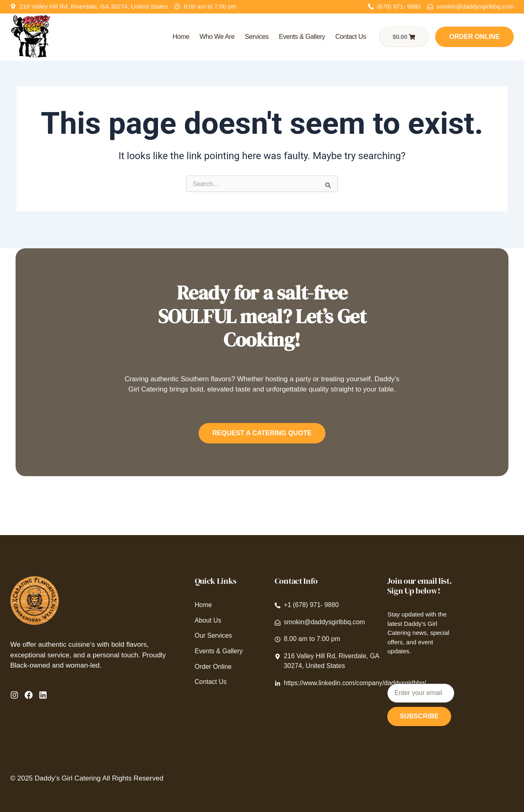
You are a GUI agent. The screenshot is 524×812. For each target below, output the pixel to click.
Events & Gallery (302, 37)
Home (181, 37)
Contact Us (351, 37)
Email (394, 679)
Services (257, 37)
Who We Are (217, 37)
